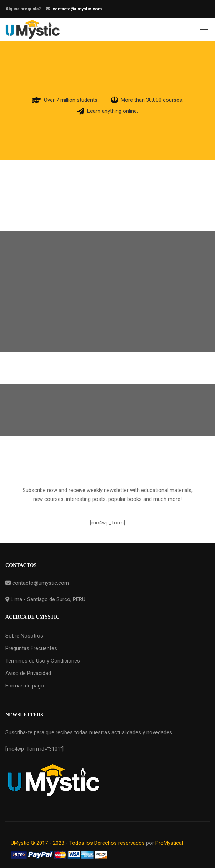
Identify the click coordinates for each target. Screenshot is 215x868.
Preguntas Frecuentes (31, 648)
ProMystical (169, 843)
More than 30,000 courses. (152, 100)
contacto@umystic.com (77, 9)
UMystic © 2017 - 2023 (38, 843)
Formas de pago (25, 686)
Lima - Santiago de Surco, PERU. (48, 599)
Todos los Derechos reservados (107, 843)
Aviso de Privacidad (28, 673)
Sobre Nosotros (24, 636)
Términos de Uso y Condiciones (43, 661)
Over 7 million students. (71, 100)
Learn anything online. (112, 111)
